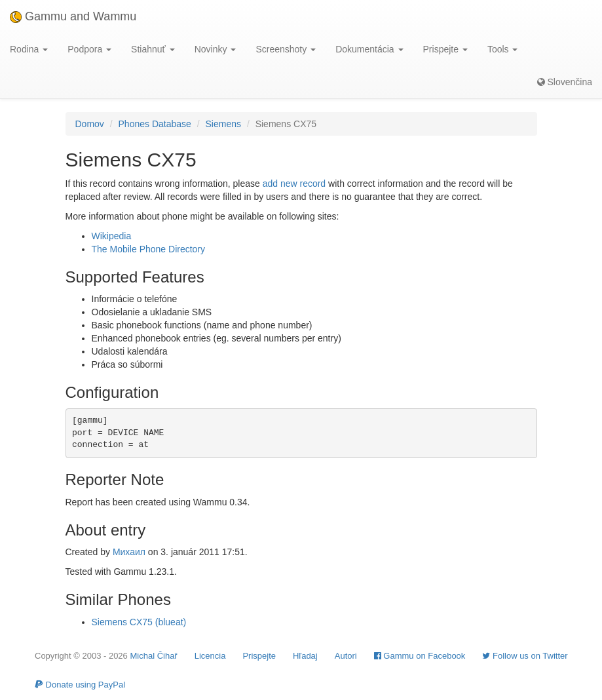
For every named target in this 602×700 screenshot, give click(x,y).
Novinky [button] (216, 49)
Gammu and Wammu (73, 16)
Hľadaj (305, 656)
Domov (90, 124)
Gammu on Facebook (420, 656)
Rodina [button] (29, 49)
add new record (294, 184)
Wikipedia (112, 236)
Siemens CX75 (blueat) (139, 622)
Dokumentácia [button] (369, 49)
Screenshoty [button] (286, 49)
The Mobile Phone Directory (149, 249)
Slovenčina (565, 82)
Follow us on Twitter (525, 656)
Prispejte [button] (445, 49)
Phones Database (155, 124)
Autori (346, 656)
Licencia (210, 656)
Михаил (129, 552)
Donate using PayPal (80, 685)
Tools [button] (503, 49)
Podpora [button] (89, 49)
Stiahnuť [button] (153, 49)
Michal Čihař (153, 656)
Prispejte (259, 656)
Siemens (223, 124)
